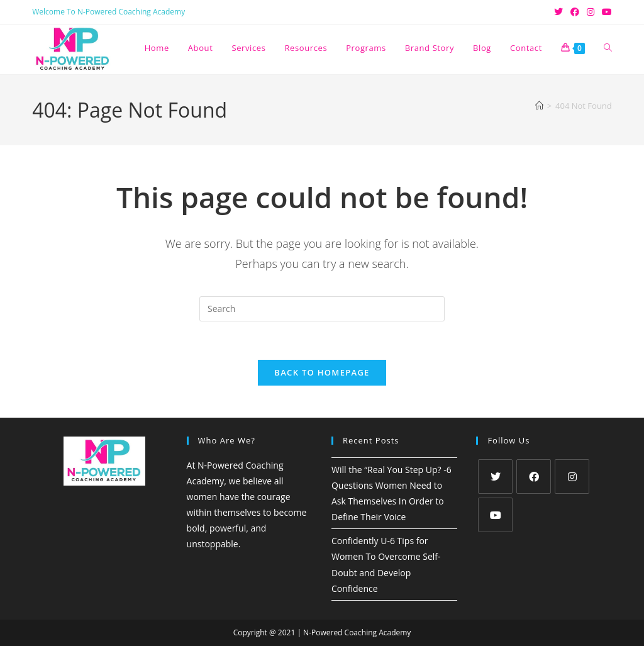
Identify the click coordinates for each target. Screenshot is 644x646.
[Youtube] (495, 515)
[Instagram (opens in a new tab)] (591, 12)
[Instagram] (572, 476)
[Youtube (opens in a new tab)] (605, 12)
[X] (495, 476)
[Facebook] (534, 476)
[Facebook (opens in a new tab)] (575, 12)
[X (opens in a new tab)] (558, 12)
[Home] (539, 106)
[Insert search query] (322, 309)
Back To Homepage (322, 372)
